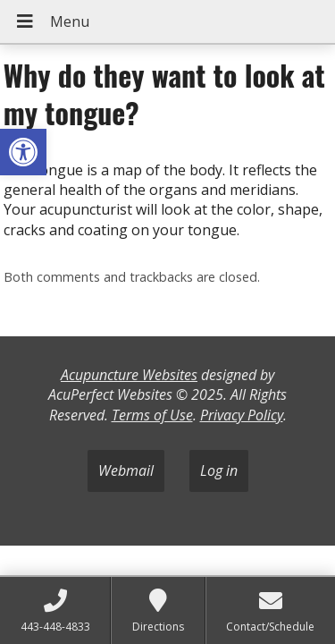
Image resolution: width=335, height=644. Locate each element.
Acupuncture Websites (129, 375)
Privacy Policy (242, 415)
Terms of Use (152, 415)
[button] (23, 152)
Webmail (126, 470)
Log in (219, 470)
